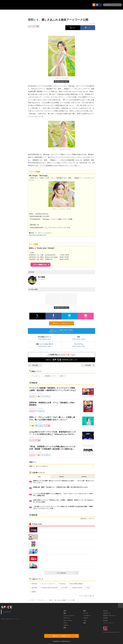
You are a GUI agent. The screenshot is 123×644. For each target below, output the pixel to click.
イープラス (32, 600)
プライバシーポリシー (109, 623)
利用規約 (105, 620)
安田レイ (62, 376)
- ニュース (85, 613)
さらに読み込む (67, 573)
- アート (65, 623)
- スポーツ (66, 625)
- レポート (85, 618)
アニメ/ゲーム (35, 376)
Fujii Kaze (62, 584)
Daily (39, 477)
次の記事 (90, 365)
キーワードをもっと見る (87, 596)
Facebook (7, 612)
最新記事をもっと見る (87, 519)
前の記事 (33, 365)
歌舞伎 (33, 592)
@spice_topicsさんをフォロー (10, 619)
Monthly (84, 477)
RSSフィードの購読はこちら (63, 323)
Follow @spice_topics (44, 339)
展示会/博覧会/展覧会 (76, 584)
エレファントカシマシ (48, 584)
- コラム (85, 620)
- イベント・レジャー (69, 616)
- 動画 (84, 611)
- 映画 (65, 628)
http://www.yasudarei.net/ (38, 235)
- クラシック (66, 618)
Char (87, 588)
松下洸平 (64, 588)
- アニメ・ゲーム (67, 620)
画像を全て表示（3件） (61, 81)
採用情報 (105, 618)
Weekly (61, 477)
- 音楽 (65, 611)
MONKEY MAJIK (76, 588)
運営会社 (105, 611)
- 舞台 (65, 613)
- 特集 (84, 623)
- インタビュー (87, 616)
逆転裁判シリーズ (49, 376)
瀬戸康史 (34, 588)
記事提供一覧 (107, 613)
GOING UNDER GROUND (49, 588)
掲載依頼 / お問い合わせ (109, 616)
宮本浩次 (34, 584)
